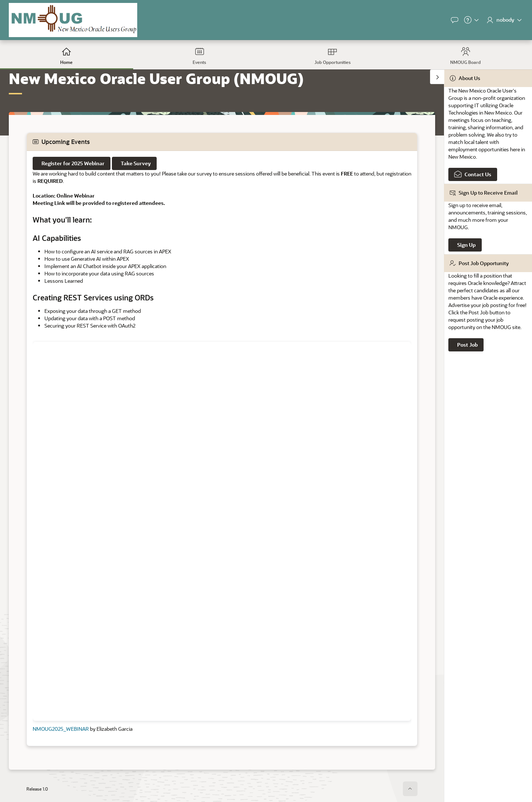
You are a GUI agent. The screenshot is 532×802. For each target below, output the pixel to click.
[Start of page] (410, 789)
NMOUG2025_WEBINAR (61, 729)
